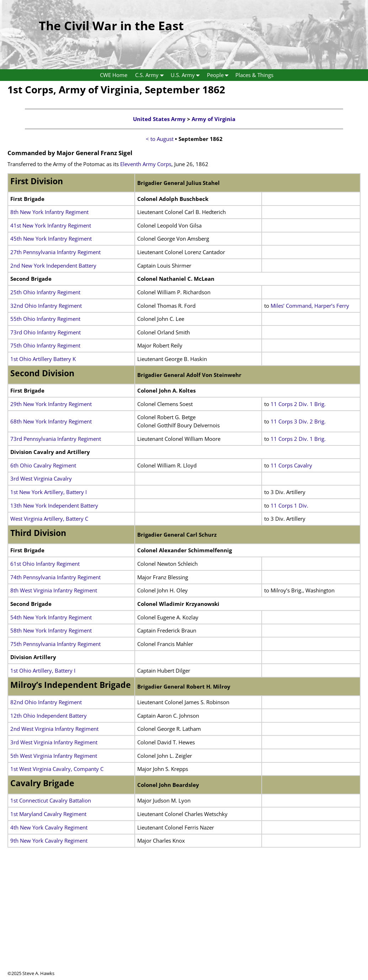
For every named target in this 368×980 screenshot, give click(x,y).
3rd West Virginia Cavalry (41, 478)
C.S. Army (151, 75)
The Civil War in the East (111, 26)
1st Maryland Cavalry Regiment (48, 814)
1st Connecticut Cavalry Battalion (51, 800)
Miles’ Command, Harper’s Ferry (310, 306)
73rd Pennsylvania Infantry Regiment (56, 439)
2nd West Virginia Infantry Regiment (54, 729)
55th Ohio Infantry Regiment (45, 319)
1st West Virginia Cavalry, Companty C (57, 769)
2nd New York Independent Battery (53, 265)
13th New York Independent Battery (54, 505)
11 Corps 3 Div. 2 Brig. (299, 421)
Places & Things (254, 75)
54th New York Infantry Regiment (51, 617)
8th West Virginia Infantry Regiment (54, 590)
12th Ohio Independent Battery (49, 716)
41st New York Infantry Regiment (51, 225)
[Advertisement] (184, 920)
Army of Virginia (214, 119)
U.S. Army (187, 75)
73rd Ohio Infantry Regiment (46, 332)
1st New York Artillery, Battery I (49, 492)
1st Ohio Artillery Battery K (43, 359)
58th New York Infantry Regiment (51, 630)
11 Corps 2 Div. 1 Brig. (298, 404)
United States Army (159, 119)
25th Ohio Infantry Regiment (45, 292)
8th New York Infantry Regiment (49, 212)
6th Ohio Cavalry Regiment (43, 465)
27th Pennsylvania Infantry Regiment (55, 252)
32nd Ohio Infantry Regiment (46, 306)
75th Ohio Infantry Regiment (45, 345)
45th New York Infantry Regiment (51, 239)
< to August (160, 139)
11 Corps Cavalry (291, 465)
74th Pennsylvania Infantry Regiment (55, 577)
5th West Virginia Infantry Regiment (54, 756)
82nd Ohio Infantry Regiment (46, 702)
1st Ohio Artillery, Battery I (43, 670)
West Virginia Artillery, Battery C (49, 519)
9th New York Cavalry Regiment (49, 841)
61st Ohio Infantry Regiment (45, 564)
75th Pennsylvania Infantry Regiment (55, 644)
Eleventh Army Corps (146, 164)
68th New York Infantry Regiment (51, 421)
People (219, 75)
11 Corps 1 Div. (289, 505)
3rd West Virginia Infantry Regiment (54, 742)
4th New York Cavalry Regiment (49, 827)
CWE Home (114, 75)
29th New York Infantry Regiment (51, 404)
